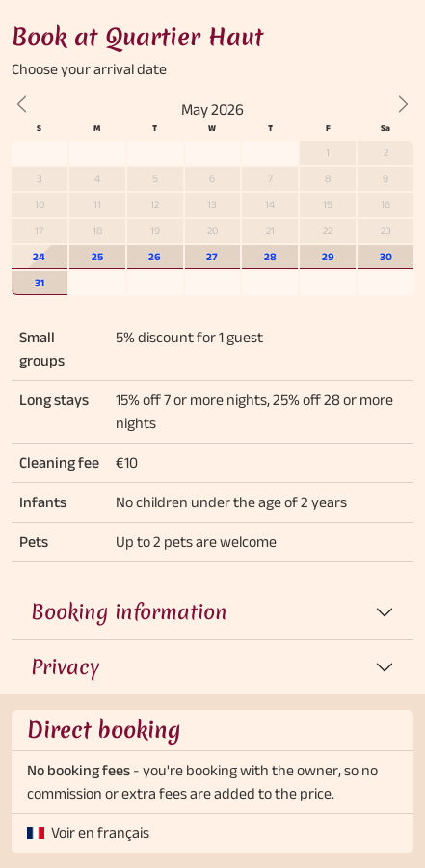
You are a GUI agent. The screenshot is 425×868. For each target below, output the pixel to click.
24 (39, 257)
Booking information (129, 612)
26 (155, 257)
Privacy (65, 667)
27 (212, 257)
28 (270, 257)
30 (386, 257)
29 (328, 257)
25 (97, 257)
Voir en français (100, 833)
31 (40, 283)
